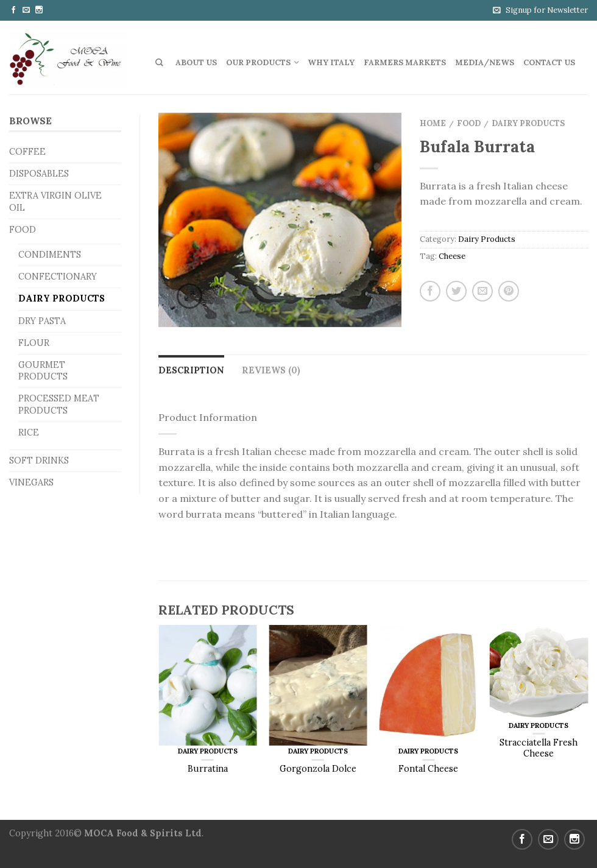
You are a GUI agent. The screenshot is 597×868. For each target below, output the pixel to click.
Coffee (27, 152)
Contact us (549, 62)
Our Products (258, 62)
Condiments (50, 255)
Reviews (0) (271, 370)
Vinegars (31, 482)
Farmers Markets (405, 62)
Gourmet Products (43, 371)
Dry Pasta (42, 321)
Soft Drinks (39, 460)
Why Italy (331, 62)
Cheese (452, 256)
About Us (196, 62)
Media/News (485, 62)
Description (191, 370)
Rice (29, 432)
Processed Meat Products (59, 404)
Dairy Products (62, 298)
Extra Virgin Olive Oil (55, 201)
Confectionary (58, 277)
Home (433, 123)
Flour (34, 343)
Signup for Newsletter (547, 10)
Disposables (39, 174)
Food (23, 230)
